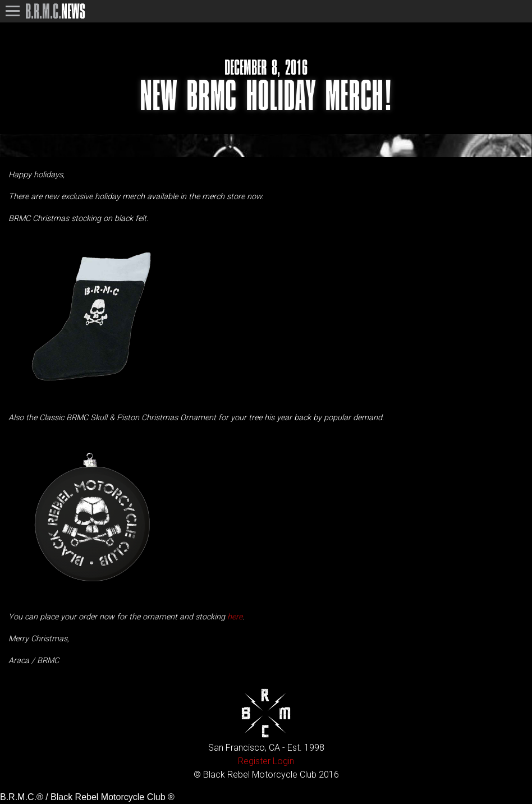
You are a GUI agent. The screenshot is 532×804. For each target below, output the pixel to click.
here (235, 617)
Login (283, 761)
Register (254, 761)
